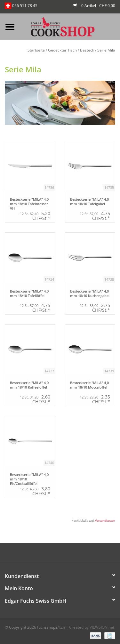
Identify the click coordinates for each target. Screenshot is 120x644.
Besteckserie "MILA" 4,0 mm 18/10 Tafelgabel (89, 202)
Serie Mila (106, 50)
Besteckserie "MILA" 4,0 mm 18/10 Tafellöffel (29, 294)
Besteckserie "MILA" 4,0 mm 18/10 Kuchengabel (90, 294)
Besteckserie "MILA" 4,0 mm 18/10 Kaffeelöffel (29, 385)
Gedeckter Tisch (62, 50)
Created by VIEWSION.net (92, 627)
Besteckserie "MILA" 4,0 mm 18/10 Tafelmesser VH (29, 204)
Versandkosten (105, 521)
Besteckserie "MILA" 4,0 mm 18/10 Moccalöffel (89, 385)
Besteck (87, 50)
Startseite (36, 50)
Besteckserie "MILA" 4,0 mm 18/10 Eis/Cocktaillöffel (29, 479)
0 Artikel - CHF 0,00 (94, 6)
